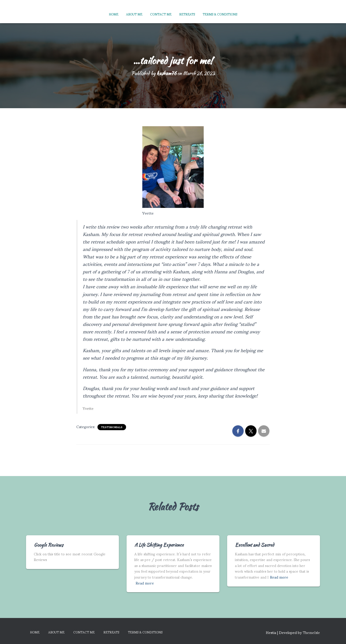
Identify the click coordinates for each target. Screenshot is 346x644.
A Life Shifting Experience (159, 545)
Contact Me (161, 14)
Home (114, 14)
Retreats (187, 14)
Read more (145, 583)
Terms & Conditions (220, 14)
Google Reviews (48, 545)
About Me (134, 14)
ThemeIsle (311, 632)
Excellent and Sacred (254, 545)
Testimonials (112, 427)
